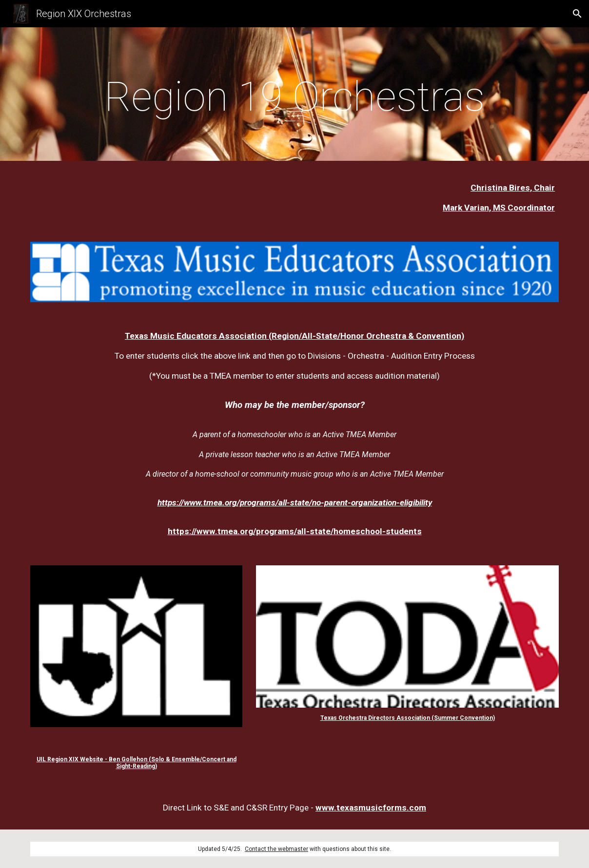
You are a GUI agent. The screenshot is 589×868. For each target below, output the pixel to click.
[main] (294, 97)
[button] (577, 14)
